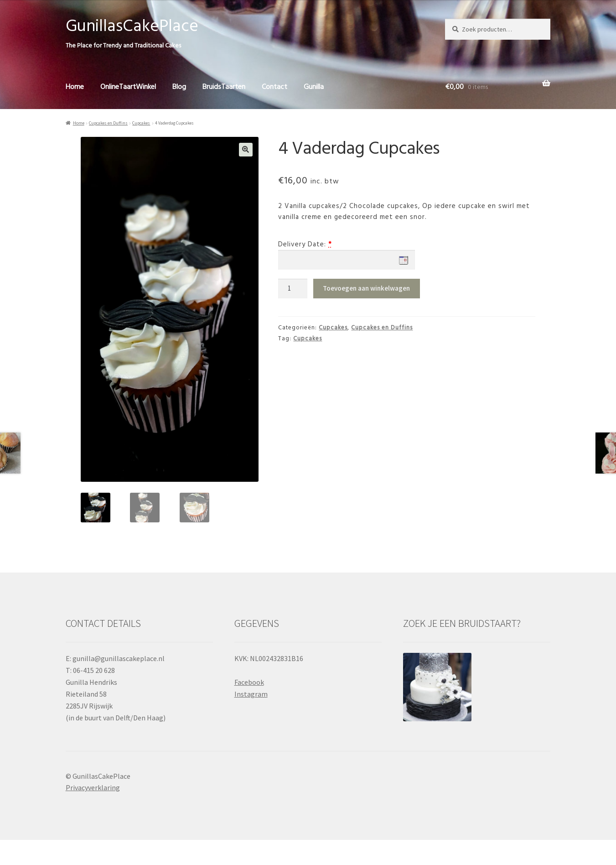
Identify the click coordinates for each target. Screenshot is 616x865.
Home (75, 87)
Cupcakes (141, 123)
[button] (246, 150)
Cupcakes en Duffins (108, 123)
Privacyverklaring (93, 787)
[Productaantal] (293, 289)
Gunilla (314, 87)
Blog (179, 87)
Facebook (249, 682)
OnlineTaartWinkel (128, 87)
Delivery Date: (302, 245)
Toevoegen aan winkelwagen (366, 288)
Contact (274, 87)
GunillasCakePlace (132, 27)
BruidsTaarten (224, 87)
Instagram (251, 694)
